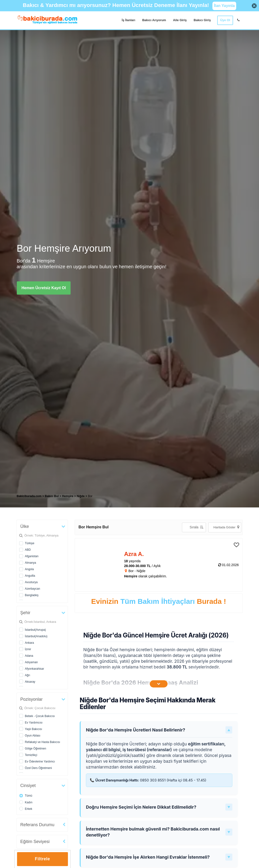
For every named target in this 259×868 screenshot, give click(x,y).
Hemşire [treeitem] (68, 496)
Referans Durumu (37, 825)
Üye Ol (225, 20)
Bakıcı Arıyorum (154, 20)
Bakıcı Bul (52, 496)
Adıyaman (31, 662)
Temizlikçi (31, 755)
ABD (28, 550)
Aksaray (30, 682)
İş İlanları (128, 20)
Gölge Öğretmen (36, 749)
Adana (29, 656)
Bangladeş (32, 595)
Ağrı (28, 675)
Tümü (29, 796)
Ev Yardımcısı (34, 723)
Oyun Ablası (33, 736)
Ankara (30, 643)
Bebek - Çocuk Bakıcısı (40, 716)
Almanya (31, 563)
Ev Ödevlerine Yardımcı (40, 762)
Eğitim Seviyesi (35, 842)
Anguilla (30, 576)
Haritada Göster (226, 527)
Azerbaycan (33, 589)
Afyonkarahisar (35, 669)
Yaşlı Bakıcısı (34, 729)
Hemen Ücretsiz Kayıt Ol (44, 288)
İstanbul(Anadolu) (36, 636)
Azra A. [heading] (134, 554)
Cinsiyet (28, 786)
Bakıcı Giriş (202, 20)
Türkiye (30, 543)
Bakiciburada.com (29, 496)
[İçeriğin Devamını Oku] (159, 684)
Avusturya (31, 582)
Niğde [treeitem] (81, 496)
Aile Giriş (180, 20)
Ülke (25, 526)
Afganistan (32, 556)
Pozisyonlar (32, 699)
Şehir (25, 613)
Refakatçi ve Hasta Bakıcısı (43, 742)
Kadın (29, 802)
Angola (29, 569)
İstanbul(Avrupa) (36, 630)
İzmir (28, 649)
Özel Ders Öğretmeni (39, 768)
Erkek (29, 809)
